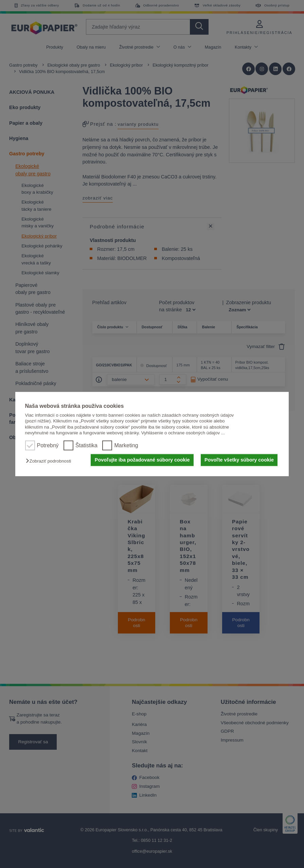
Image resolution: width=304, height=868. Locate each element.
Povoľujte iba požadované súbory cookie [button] (142, 460)
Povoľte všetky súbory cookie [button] (239, 460)
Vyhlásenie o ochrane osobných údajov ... (183, 433)
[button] (50, 461)
